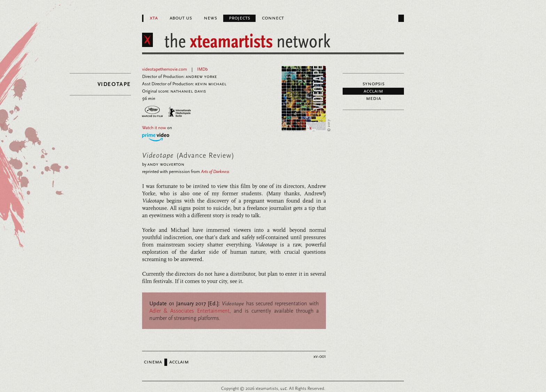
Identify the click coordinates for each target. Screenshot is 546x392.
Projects (239, 18)
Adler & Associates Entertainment (189, 311)
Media (373, 99)
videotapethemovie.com (165, 69)
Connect (273, 18)
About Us (181, 18)
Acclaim (373, 91)
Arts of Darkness (215, 172)
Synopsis (373, 84)
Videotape (114, 84)
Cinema (153, 362)
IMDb (202, 69)
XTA (154, 18)
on (157, 128)
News (210, 18)
